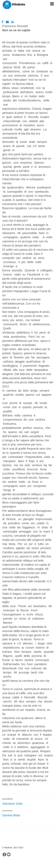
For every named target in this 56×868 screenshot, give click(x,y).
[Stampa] (11, 22)
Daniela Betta (11, 815)
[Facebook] (1, 22)
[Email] (6, 22)
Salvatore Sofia (12, 804)
